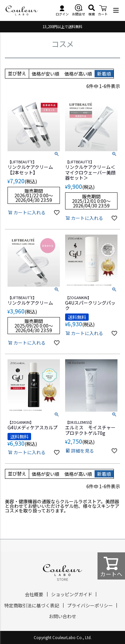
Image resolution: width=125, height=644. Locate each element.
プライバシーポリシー (90, 605)
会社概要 (34, 594)
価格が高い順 (78, 74)
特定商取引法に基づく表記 (32, 605)
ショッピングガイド (72, 594)
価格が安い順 (45, 74)
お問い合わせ (62, 616)
